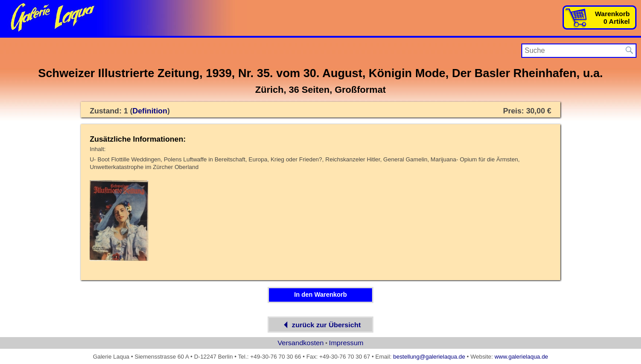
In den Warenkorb (320, 295)
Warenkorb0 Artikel (612, 17)
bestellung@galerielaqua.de (429, 357)
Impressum (346, 343)
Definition (150, 111)
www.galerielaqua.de (521, 357)
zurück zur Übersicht (320, 325)
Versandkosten (301, 343)
